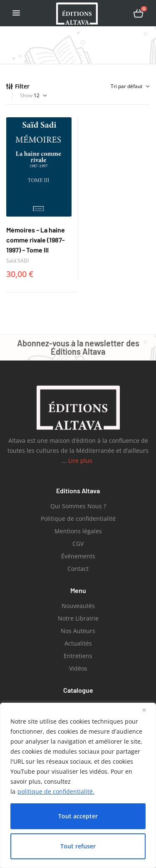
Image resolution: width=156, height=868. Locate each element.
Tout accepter (78, 816)
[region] (78, 785)
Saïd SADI (17, 261)
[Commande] (109, 86)
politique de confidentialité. (56, 791)
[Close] (147, 710)
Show (26, 95)
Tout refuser (78, 846)
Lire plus (81, 460)
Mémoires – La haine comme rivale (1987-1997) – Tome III (36, 240)
